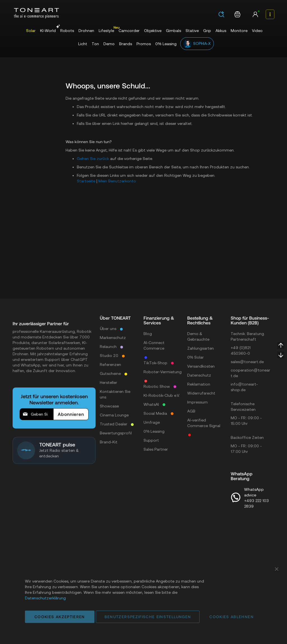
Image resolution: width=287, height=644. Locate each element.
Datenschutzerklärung (45, 598)
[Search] (221, 14)
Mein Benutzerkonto (117, 181)
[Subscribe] (71, 414)
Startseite (86, 181)
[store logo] (36, 13)
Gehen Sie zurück (93, 159)
